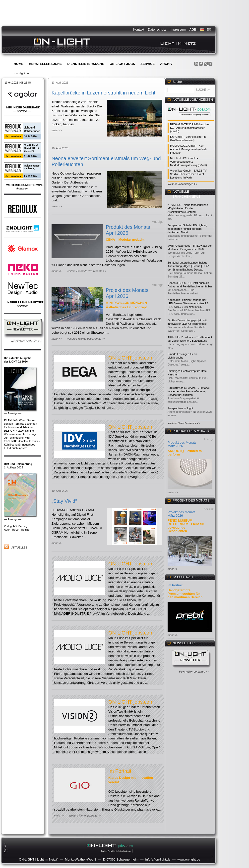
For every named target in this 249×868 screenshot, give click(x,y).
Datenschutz (157, 29)
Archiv (166, 64)
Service (148, 64)
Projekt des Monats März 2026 (181, 514)
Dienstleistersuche (86, 64)
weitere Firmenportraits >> (85, 816)
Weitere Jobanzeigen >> (182, 184)
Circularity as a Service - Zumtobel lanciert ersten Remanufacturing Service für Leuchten (188, 391)
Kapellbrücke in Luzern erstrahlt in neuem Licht (103, 93)
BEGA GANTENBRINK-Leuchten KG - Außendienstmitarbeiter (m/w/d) (190, 128)
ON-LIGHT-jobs (122, 64)
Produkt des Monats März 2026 (182, 444)
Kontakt (139, 29)
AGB (193, 29)
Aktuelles (19, 548)
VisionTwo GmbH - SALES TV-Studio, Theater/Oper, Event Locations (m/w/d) (189, 174)
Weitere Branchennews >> (184, 423)
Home (19, 64)
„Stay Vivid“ (64, 501)
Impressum (178, 29)
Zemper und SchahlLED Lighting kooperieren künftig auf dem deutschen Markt (187, 229)
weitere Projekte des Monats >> (86, 339)
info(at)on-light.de (158, 859)
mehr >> (57, 130)
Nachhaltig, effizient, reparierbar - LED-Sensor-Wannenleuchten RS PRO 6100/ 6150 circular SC (188, 303)
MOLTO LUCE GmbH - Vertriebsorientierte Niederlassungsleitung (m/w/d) (188, 162)
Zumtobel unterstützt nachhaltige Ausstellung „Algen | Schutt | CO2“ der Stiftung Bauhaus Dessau (188, 266)
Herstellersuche (45, 64)
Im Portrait (120, 771)
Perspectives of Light (180, 408)
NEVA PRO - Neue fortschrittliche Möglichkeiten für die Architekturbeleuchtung (188, 208)
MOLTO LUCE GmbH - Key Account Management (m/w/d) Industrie (188, 149)
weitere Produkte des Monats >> (86, 271)
